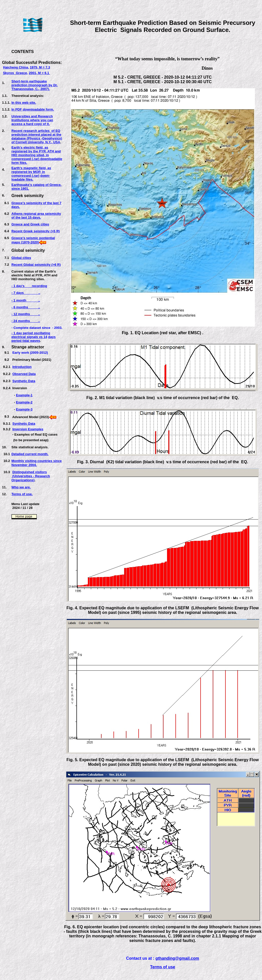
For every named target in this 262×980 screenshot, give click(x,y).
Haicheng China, (16, 67)
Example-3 (24, 409)
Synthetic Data (24, 381)
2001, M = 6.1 (39, 73)
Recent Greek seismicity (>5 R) (36, 231)
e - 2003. (55, 328)
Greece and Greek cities (30, 224)
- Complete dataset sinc (30, 328)
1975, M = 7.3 (40, 67)
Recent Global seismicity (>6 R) (36, 265)
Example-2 (24, 402)
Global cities (21, 258)
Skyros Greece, (15, 73)
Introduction (22, 367)
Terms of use (162, 967)
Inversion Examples (28, 429)
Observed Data (24, 374)
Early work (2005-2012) (30, 353)
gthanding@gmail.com (177, 958)
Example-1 (24, 395)
